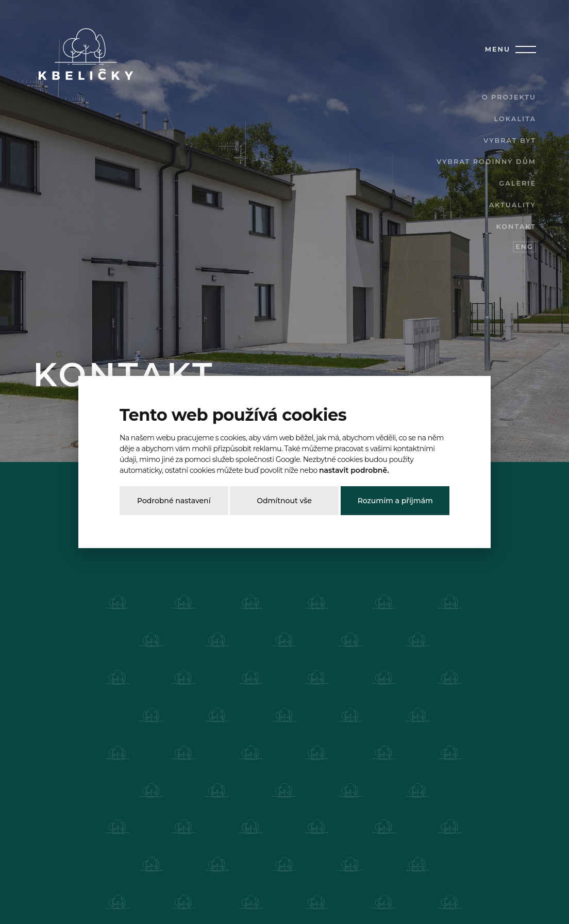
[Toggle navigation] (524, 49)
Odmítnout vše (284, 501)
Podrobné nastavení (174, 501)
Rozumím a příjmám (395, 501)
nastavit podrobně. (354, 470)
